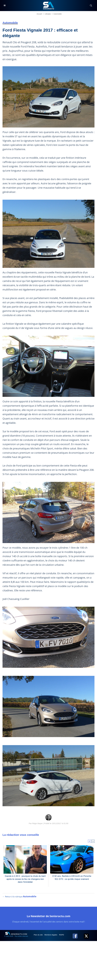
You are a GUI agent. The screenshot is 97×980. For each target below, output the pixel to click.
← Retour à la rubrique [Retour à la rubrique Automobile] (19, 898)
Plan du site (39, 936)
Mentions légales (52, 936)
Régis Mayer (37, 823)
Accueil (39, 14)
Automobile (58, 14)
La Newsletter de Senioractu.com (48, 917)
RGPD (63, 936)
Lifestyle (48, 14)
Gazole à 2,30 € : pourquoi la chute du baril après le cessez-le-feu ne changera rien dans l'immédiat (25, 879)
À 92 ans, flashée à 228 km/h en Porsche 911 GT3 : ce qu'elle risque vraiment (72, 877)
